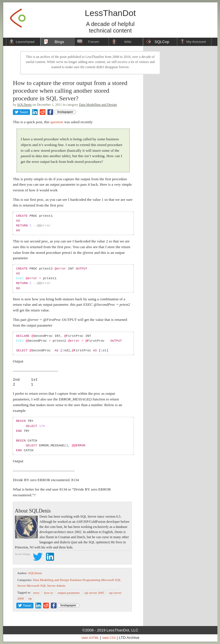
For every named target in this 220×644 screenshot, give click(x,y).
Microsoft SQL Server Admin (46, 586)
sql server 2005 (94, 592)
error (36, 592)
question (57, 122)
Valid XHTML (90, 638)
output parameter (69, 592)
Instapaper (65, 112)
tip (30, 598)
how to (48, 592)
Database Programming (85, 580)
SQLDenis (24, 105)
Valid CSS (109, 638)
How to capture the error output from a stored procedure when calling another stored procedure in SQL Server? (70, 91)
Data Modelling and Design (98, 105)
